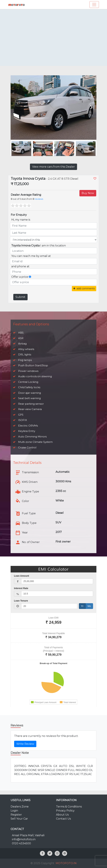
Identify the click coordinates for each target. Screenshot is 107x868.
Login (14, 811)
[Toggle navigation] (94, 5)
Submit (20, 297)
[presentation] (91, 106)
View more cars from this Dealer (53, 167)
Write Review (25, 744)
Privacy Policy (65, 811)
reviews (39, 199)
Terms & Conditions (69, 807)
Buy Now (88, 193)
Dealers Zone (20, 807)
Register (16, 815)
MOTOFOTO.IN (66, 863)
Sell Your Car (19, 819)
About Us (62, 815)
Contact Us (63, 819)
